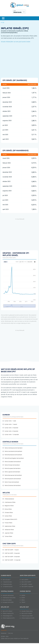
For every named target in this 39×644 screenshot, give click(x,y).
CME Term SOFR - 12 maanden (12, 560)
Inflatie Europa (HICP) (26, 616)
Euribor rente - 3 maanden (10, 428)
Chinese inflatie (8, 513)
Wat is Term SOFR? (26, 582)
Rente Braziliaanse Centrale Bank (12, 455)
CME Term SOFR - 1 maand (11, 550)
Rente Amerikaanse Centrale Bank (12, 448)
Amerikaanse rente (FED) (8, 598)
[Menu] (3, 18)
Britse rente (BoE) (6, 600)
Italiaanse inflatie (8, 530)
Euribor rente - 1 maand (10, 424)
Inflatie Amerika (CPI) (7, 613)
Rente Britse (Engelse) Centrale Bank (13, 458)
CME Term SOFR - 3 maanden (11, 553)
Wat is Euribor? (6, 580)
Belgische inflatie (8, 506)
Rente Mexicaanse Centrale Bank (12, 475)
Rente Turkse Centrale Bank (11, 482)
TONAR (22, 602)
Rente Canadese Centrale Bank (12, 462)
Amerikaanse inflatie (9, 502)
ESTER (22, 598)
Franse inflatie (7, 523)
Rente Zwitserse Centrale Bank (12, 486)
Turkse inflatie (7, 536)
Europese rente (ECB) (7, 602)
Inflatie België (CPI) (7, 616)
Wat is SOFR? (24, 580)
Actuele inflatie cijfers (26, 611)
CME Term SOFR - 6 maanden (11, 557)
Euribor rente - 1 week (9, 421)
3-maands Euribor (6, 584)
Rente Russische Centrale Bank (12, 479)
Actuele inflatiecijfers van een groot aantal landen (16, 42)
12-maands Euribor (7, 587)
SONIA (22, 600)
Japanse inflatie (8, 533)
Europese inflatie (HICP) (10, 519)
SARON (22, 595)
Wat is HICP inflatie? (26, 613)
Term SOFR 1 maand (26, 584)
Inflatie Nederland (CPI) (8, 618)
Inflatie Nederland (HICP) (27, 618)
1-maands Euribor (6, 582)
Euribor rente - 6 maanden (10, 431)
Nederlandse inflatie (9, 526)
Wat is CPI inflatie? (7, 611)
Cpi (3, 22)
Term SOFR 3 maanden (27, 587)
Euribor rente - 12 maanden (11, 435)
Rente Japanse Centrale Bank (11, 472)
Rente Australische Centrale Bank (12, 451)
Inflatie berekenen (8, 499)
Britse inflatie (7, 509)
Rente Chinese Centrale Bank (11, 465)
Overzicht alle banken (7, 595)
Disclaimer (4, 633)
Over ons (11, 633)
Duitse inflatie (7, 516)
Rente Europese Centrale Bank (12, 468)
